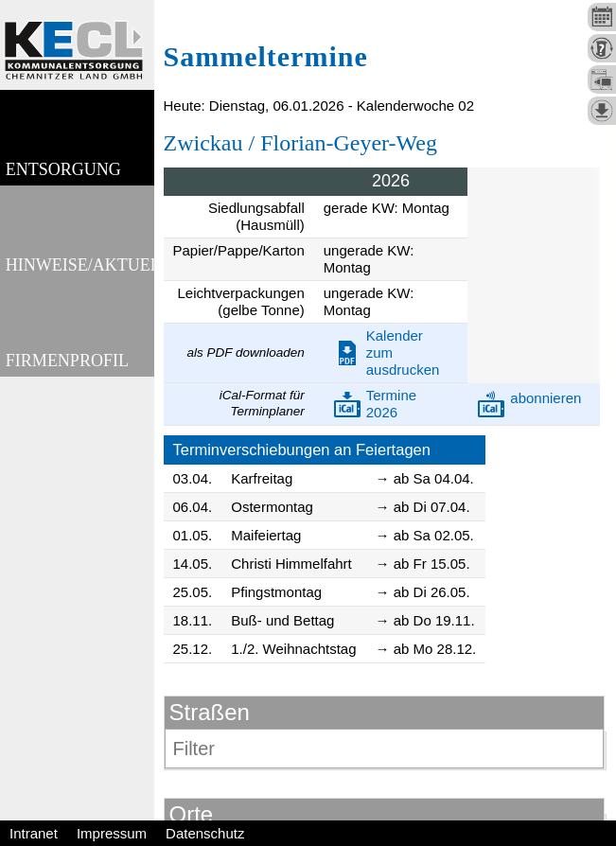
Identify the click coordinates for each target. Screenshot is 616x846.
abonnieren (546, 398)
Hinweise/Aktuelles (79, 289)
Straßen (210, 712)
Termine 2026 (391, 404)
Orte (192, 814)
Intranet (34, 833)
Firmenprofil (66, 397)
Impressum (112, 833)
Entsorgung (62, 182)
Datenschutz (205, 833)
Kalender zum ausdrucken (403, 352)
